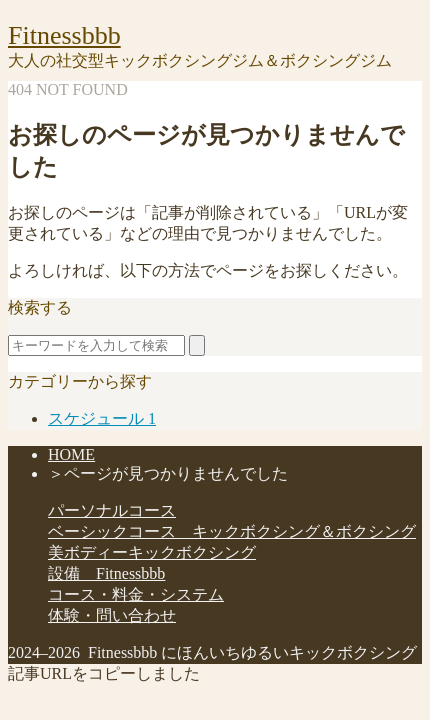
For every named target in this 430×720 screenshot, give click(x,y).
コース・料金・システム (136, 594)
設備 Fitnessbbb (106, 573)
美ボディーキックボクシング (152, 552)
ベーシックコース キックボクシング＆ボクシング (232, 531)
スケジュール (102, 418)
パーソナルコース (112, 510)
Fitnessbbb (64, 35)
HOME (71, 454)
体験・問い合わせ (112, 615)
